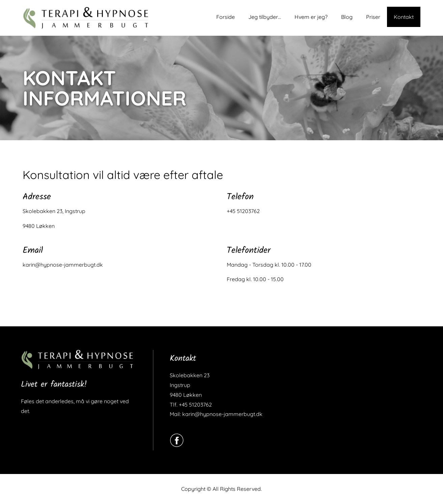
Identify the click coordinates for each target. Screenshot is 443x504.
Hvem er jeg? (311, 17)
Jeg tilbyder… (265, 17)
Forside (226, 17)
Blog (347, 17)
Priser (373, 17)
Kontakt (404, 17)
